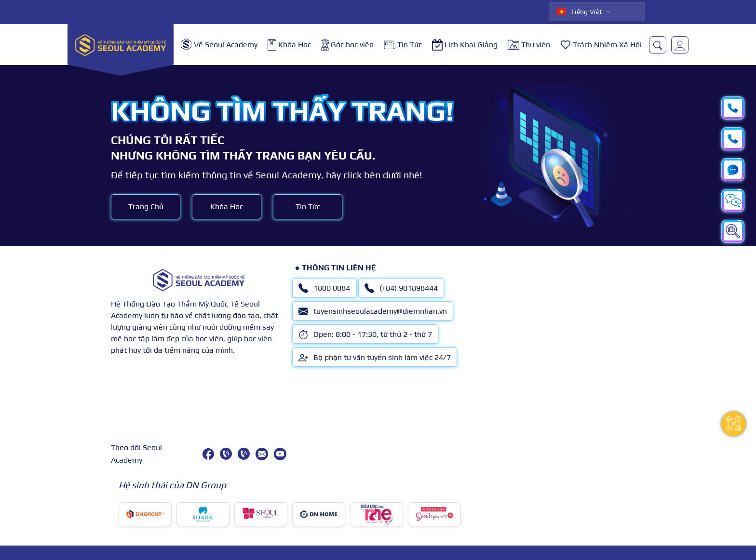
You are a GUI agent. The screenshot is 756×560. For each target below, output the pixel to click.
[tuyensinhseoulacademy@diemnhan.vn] (262, 454)
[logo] (121, 45)
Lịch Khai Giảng (465, 45)
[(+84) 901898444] (244, 454)
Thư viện (529, 45)
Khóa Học (289, 45)
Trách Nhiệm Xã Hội (601, 45)
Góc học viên (347, 45)
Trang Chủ (146, 207)
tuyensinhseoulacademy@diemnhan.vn (373, 311)
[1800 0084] (226, 454)
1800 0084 (324, 288)
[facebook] (208, 454)
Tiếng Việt (579, 12)
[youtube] (280, 454)
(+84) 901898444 (401, 288)
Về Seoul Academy (219, 45)
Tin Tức (403, 45)
